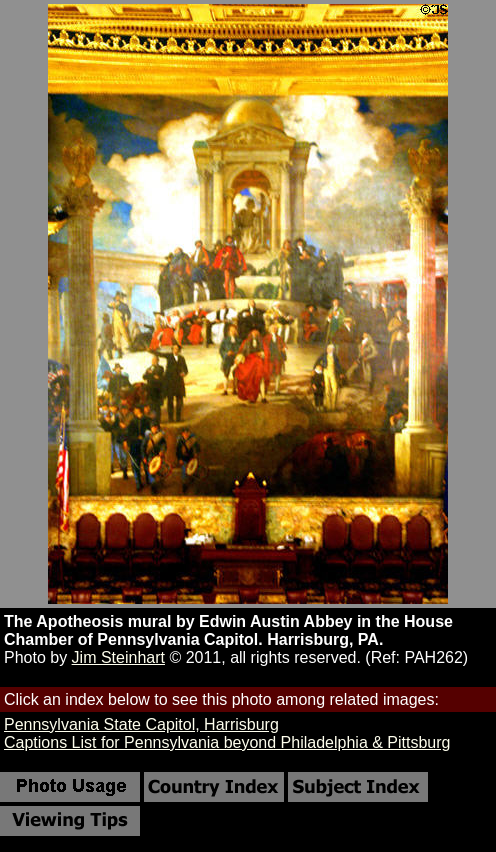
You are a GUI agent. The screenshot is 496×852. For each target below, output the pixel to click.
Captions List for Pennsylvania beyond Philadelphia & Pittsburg (227, 742)
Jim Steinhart (118, 657)
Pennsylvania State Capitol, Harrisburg (141, 724)
